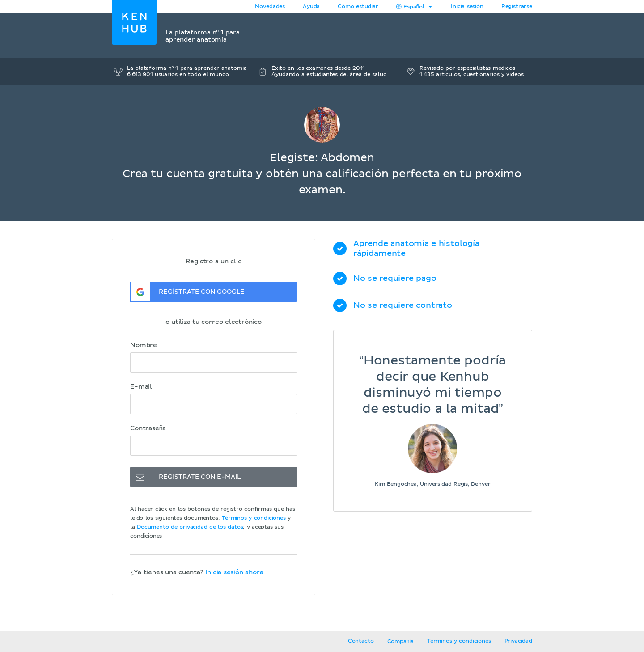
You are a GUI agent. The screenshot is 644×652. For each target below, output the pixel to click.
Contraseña (148, 428)
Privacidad (518, 641)
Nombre (144, 345)
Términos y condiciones (254, 518)
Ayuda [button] (311, 7)
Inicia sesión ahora (234, 572)
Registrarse (517, 7)
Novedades (270, 7)
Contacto (361, 641)
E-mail (141, 387)
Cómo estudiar (358, 7)
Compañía (400, 642)
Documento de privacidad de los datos (190, 527)
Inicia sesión (467, 7)
